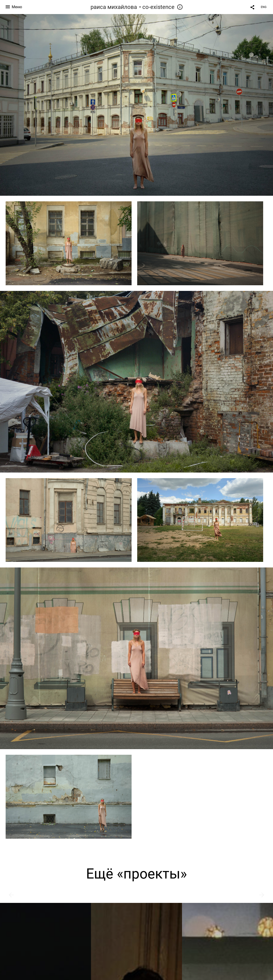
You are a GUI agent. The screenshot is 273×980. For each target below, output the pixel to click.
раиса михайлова (114, 7)
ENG (264, 7)
